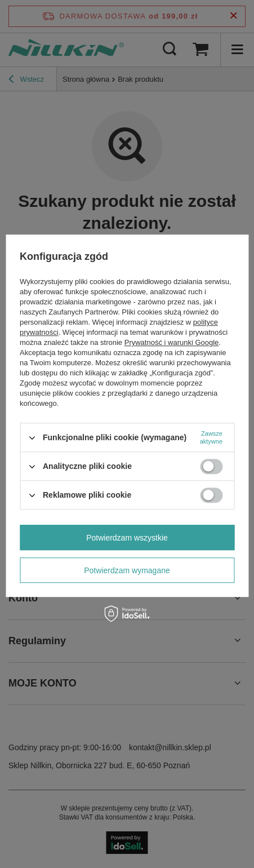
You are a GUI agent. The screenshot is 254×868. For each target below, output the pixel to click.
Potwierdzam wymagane (127, 570)
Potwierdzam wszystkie (127, 538)
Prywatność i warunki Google (172, 342)
